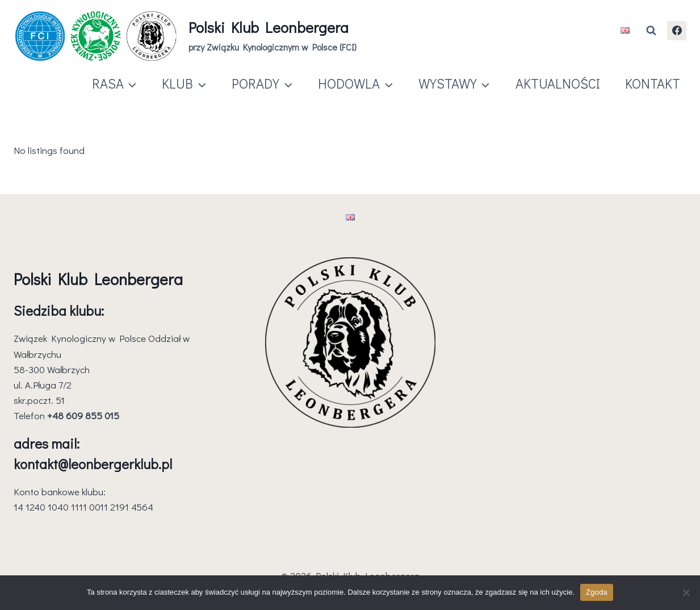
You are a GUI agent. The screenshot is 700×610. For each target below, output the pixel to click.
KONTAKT (653, 83)
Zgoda (597, 592)
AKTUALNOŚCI (558, 83)
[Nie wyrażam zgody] (686, 592)
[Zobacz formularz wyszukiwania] (651, 31)
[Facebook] (677, 31)
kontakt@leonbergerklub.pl (93, 464)
